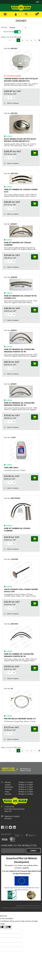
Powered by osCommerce (33, 908)
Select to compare (11, 103)
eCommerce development (10, 908)
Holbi (22, 908)
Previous (10, 40)
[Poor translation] (8, 927)
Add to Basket (34, 153)
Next (39, 40)
